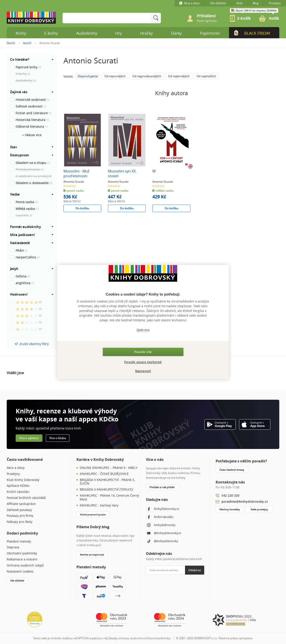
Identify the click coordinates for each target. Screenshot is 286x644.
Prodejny (13, 474)
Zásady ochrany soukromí (125, 638)
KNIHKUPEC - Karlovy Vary (99, 506)
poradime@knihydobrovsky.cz (245, 501)
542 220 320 (230, 495)
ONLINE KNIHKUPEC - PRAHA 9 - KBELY (109, 468)
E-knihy (51, 33)
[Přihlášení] (209, 16)
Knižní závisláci (18, 492)
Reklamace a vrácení (22, 559)
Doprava (13, 547)
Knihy (21, 33)
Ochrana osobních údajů (25, 566)
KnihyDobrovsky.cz (163, 509)
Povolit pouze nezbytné (143, 362)
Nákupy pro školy (20, 522)
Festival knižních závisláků (26, 498)
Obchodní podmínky (22, 553)
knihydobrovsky (161, 525)
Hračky (146, 33)
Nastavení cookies (20, 572)
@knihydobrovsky (162, 541)
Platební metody (19, 542)
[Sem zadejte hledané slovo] (106, 18)
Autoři (27, 43)
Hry (119, 33)
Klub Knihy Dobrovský (23, 480)
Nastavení (143, 371)
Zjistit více (143, 330)
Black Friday (252, 33)
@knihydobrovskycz (163, 533)
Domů (11, 43)
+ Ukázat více (32, 135)
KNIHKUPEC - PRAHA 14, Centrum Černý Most (109, 498)
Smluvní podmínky (158, 638)
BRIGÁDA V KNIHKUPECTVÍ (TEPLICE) (106, 490)
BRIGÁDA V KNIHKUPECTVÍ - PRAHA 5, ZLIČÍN (107, 482)
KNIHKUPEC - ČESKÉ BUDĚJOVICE (104, 474)
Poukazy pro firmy (20, 516)
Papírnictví (210, 33)
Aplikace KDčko (18, 486)
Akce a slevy (16, 468)
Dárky (176, 33)
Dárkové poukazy (19, 510)
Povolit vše (143, 352)
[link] (207, 20)
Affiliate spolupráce (21, 504)
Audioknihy (87, 33)
